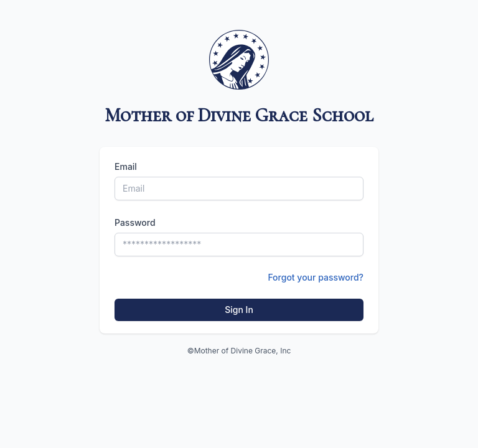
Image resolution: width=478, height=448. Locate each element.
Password (135, 222)
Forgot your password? (316, 277)
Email (126, 166)
